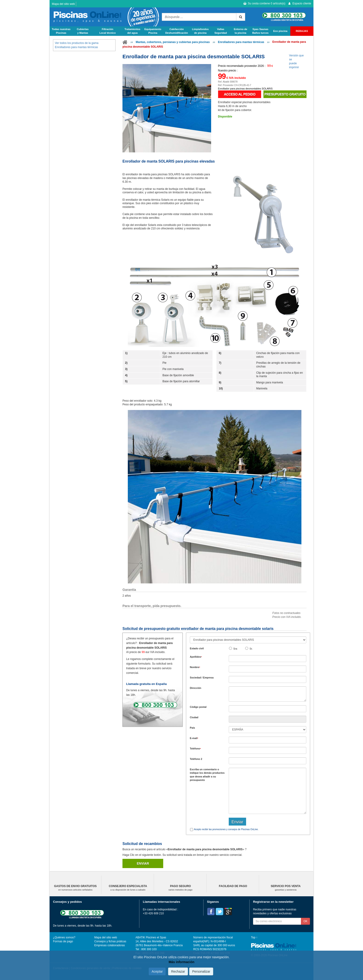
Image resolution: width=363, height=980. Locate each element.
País (192, 728)
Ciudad (194, 717)
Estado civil (197, 648)
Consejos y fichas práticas (110, 941)
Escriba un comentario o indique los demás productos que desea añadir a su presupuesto (207, 775)
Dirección (196, 688)
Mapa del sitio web (63, 4)
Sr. (251, 649)
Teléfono (195, 749)
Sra (235, 649)
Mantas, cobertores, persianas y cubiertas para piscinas (173, 42)
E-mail (194, 738)
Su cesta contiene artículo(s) (264, 3)
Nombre (195, 667)
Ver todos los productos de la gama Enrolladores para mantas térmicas (77, 45)
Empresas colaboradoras (110, 945)
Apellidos (196, 657)
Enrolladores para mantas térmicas (241, 42)
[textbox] (268, 709)
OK (305, 921)
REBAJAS (302, 31)
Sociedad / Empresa (202, 678)
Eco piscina (280, 31)
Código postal (198, 707)
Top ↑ (254, 937)
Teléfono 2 (196, 759)
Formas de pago (63, 941)
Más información (181, 962)
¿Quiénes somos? (64, 937)
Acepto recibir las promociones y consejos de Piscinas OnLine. (226, 829)
